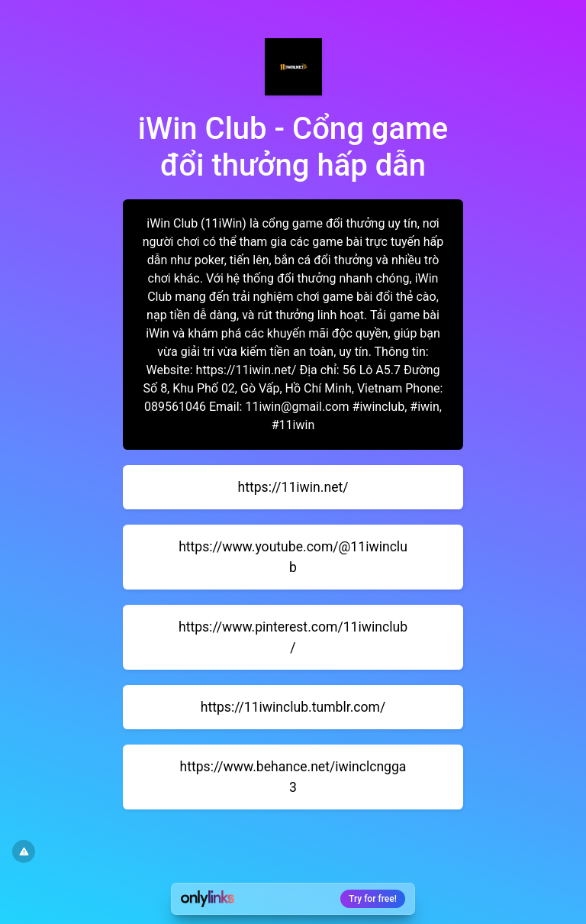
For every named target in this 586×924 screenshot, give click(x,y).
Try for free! (373, 899)
